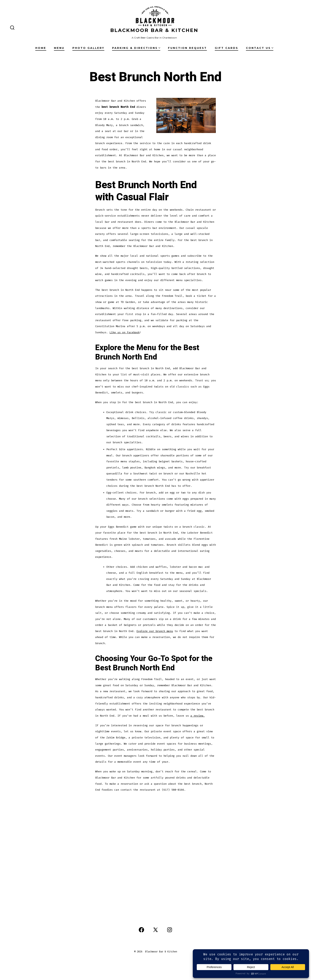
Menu (59, 48)
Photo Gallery (88, 48)
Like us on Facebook (125, 332)
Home (41, 48)
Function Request (187, 48)
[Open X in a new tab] (155, 930)
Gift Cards (227, 48)
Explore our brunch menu (155, 631)
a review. (198, 716)
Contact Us (260, 48)
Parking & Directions (136, 48)
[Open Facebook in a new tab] (141, 930)
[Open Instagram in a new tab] (170, 930)
